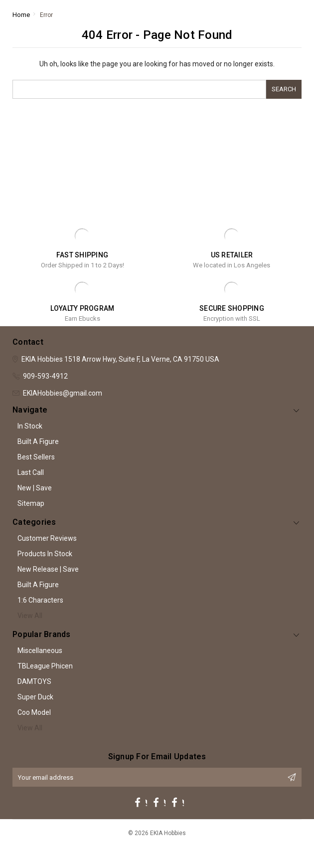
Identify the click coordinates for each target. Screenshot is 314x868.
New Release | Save (48, 569)
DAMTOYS (34, 681)
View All (30, 616)
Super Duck (35, 697)
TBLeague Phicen (45, 666)
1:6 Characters (40, 600)
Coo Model (34, 712)
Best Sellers (36, 457)
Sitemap (31, 503)
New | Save (35, 488)
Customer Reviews (47, 538)
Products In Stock (45, 554)
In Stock (30, 426)
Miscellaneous (40, 651)
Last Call (31, 472)
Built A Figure (38, 441)
